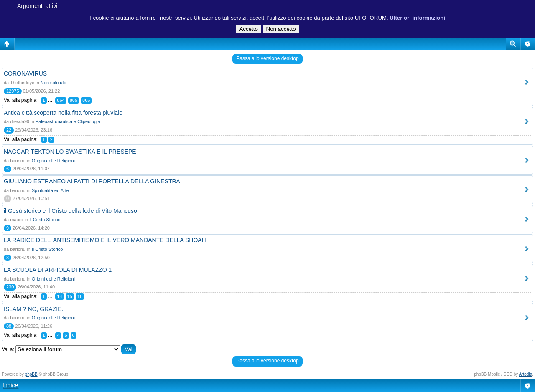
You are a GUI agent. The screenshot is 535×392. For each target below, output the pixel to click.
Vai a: (8, 349)
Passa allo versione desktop (267, 58)
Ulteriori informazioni (417, 18)
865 (74, 100)
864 (61, 100)
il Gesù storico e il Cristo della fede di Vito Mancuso (70, 211)
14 (59, 296)
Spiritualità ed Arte (50, 190)
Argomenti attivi (37, 6)
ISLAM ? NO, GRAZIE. (33, 309)
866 (86, 100)
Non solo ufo (53, 83)
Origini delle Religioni (53, 161)
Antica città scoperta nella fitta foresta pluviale (63, 113)
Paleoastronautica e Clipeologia (68, 121)
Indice (10, 385)
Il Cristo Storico (45, 220)
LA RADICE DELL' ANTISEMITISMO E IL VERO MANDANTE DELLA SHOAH (105, 240)
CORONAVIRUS (25, 73)
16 (80, 296)
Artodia (526, 374)
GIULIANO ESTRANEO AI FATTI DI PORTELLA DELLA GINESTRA (92, 181)
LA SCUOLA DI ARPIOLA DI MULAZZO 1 (58, 270)
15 (70, 296)
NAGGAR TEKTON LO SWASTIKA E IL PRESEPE (70, 152)
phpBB (31, 374)
